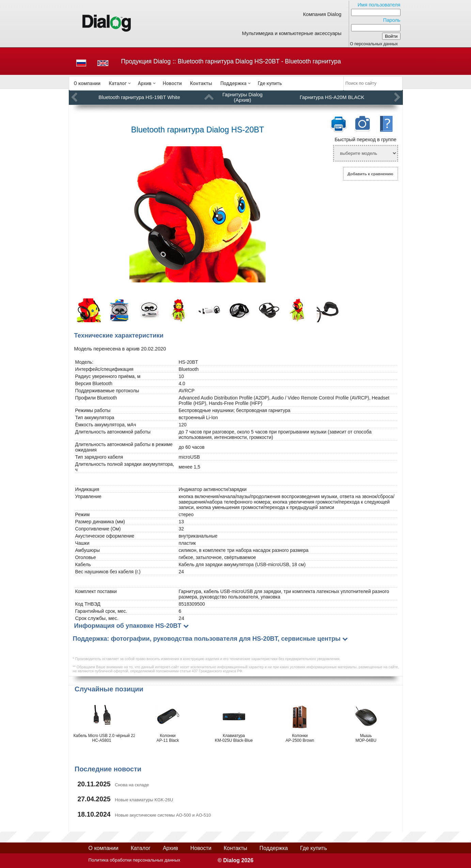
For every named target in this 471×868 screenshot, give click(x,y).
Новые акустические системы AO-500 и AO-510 (163, 815)
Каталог (118, 83)
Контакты (201, 83)
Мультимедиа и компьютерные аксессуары (292, 33)
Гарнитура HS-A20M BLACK (332, 97)
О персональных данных (374, 44)
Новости (172, 83)
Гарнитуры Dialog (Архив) (242, 97)
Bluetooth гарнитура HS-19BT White (139, 97)
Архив (145, 83)
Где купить (270, 83)
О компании (87, 83)
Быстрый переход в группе (365, 140)
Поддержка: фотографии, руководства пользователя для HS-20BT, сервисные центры (207, 638)
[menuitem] (87, 83)
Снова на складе (132, 785)
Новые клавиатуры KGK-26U (144, 800)
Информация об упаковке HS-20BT (128, 626)
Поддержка (233, 83)
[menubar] (206, 83)
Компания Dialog (322, 14)
